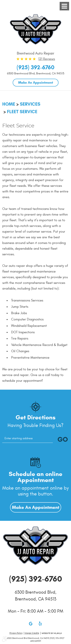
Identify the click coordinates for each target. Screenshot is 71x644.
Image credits (32, 633)
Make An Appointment (36, 83)
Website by (51, 633)
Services (30, 104)
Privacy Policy (16, 633)
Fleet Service (22, 112)
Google (31, 624)
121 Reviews (47, 59)
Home (9, 104)
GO (63, 439)
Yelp (40, 624)
